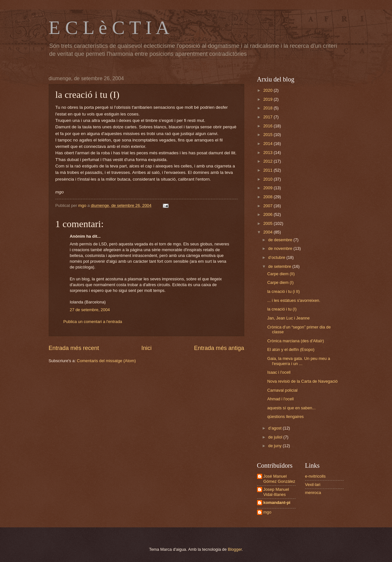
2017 (268, 117)
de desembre (281, 240)
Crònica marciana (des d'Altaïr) (296, 341)
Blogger (235, 549)
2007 (268, 206)
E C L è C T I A (109, 28)
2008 (268, 197)
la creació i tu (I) (282, 309)
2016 (268, 126)
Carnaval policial (282, 390)
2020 (268, 90)
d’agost (275, 428)
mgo (267, 512)
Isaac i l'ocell (279, 372)
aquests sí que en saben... (292, 408)
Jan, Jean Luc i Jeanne (288, 318)
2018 (268, 108)
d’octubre (277, 257)
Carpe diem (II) (281, 274)
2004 (268, 232)
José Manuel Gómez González (279, 479)
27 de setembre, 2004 (90, 310)
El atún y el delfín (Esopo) (291, 349)
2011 (268, 170)
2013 (268, 153)
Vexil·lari (313, 485)
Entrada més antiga (219, 348)
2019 (268, 99)
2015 (268, 135)
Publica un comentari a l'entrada (93, 322)
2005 (268, 223)
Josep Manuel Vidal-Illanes (276, 492)
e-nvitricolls (315, 476)
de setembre (280, 266)
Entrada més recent (74, 348)
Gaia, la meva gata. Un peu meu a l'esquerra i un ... (299, 361)
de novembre (281, 248)
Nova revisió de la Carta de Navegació (303, 381)
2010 (268, 179)
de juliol (276, 437)
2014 (268, 144)
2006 (268, 214)
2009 (268, 188)
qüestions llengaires (286, 417)
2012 (268, 161)
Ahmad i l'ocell (281, 399)
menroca (313, 493)
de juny (275, 446)
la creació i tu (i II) (284, 291)
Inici (146, 348)
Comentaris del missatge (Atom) (106, 361)
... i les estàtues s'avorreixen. (294, 300)
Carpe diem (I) (280, 282)
